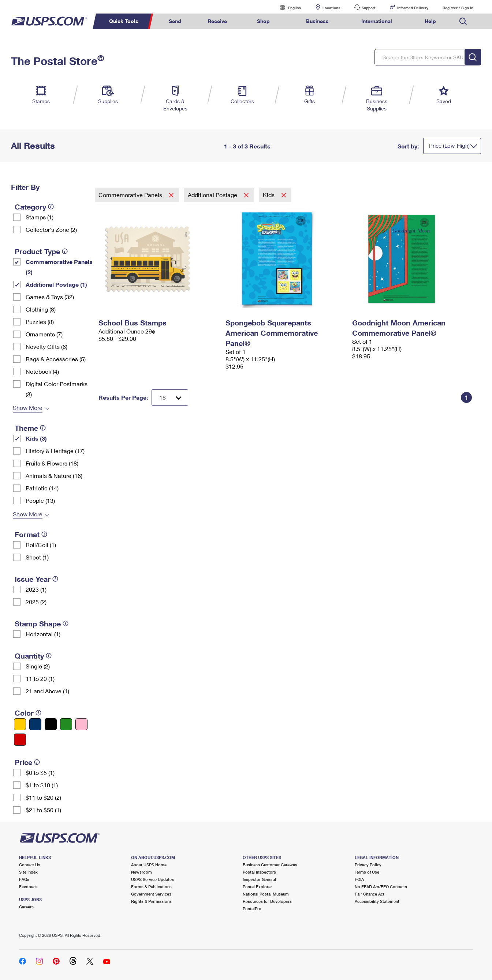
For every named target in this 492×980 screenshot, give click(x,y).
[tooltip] (51, 207)
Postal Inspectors (259, 872)
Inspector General (259, 879)
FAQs (24, 879)
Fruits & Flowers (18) (52, 463)
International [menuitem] (377, 21)
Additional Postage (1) (56, 284)
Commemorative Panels (131, 195)
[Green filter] (66, 724)
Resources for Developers (267, 901)
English (287, 7)
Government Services (151, 894)
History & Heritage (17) (55, 451)
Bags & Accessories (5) (56, 359)
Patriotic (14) (42, 488)
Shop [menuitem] (263, 21)
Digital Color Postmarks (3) (57, 389)
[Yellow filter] (20, 724)
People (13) (40, 500)
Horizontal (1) (43, 634)
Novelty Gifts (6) (46, 346)
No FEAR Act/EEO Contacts (381, 887)
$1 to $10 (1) (42, 785)
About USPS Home (149, 865)
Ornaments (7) (44, 334)
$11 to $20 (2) (43, 797)
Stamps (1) (40, 217)
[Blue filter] (35, 724)
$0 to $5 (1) (40, 772)
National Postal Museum (266, 894)
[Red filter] (20, 740)
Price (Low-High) (449, 146)
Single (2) (38, 666)
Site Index (28, 872)
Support (369, 8)
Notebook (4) (42, 371)
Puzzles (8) (40, 322)
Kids (269, 195)
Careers (26, 907)
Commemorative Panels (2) (59, 267)
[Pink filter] (81, 724)
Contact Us (30, 865)
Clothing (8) (41, 309)
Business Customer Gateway (270, 865)
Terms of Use (367, 872)
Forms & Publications (151, 887)
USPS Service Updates (152, 879)
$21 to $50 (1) (43, 810)
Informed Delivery (413, 8)
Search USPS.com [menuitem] (463, 21)
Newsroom (141, 872)
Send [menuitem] (175, 21)
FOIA (359, 879)
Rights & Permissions (151, 901)
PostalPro (252, 909)
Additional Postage (213, 195)
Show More (28, 408)
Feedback (28, 887)
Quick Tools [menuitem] (124, 21)
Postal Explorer (257, 887)
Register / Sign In (458, 8)
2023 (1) (36, 589)
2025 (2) (36, 602)
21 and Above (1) (47, 691)
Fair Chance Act (370, 894)
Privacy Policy (368, 865)
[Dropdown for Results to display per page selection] (170, 397)
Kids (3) (36, 438)
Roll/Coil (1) (41, 545)
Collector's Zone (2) (51, 229)
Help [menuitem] (430, 21)
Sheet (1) (37, 557)
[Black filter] (51, 724)
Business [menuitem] (317, 21)
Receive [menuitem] (217, 21)
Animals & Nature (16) (54, 476)
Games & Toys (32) (50, 297)
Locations (331, 8)
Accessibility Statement (377, 901)
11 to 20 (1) (40, 679)
